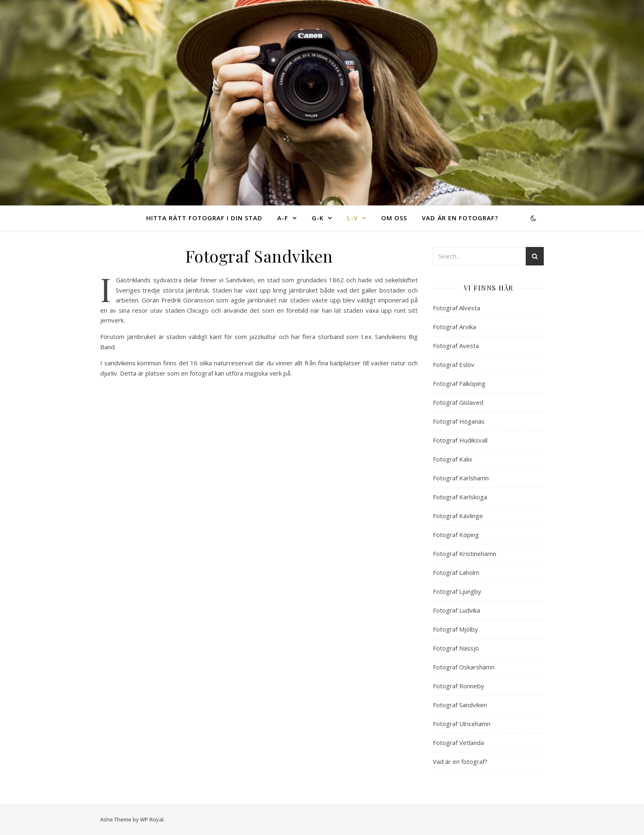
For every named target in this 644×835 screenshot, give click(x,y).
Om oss (394, 218)
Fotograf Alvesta (457, 308)
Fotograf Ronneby (459, 686)
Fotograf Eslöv (454, 364)
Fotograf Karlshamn (461, 478)
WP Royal (152, 819)
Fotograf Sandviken (460, 705)
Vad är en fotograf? (460, 218)
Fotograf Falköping (459, 383)
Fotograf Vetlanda (458, 743)
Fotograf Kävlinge (458, 516)
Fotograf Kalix (453, 459)
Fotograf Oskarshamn (464, 667)
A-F (283, 218)
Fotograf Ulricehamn (462, 724)
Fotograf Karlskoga (460, 497)
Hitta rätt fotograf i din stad (204, 218)
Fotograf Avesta (456, 346)
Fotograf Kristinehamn (465, 554)
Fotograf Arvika (454, 327)
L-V (352, 218)
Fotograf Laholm (456, 572)
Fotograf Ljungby (457, 591)
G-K (318, 218)
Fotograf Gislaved (458, 402)
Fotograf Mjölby (455, 629)
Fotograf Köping (456, 535)
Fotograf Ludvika (457, 610)
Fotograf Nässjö (456, 648)
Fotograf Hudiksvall (460, 440)
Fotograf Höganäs (459, 421)
